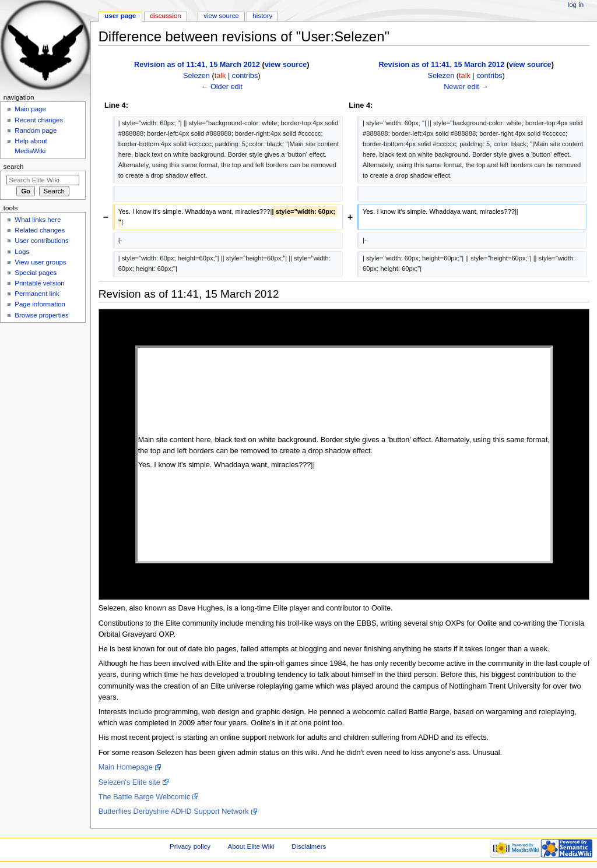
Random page (36, 130)
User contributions (41, 241)
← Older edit (222, 87)
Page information (40, 304)
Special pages (36, 273)
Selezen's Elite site (129, 782)
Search (14, 167)
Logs (22, 252)
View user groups (40, 262)
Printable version (39, 283)
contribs (245, 76)
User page (120, 16)
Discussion (165, 16)
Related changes (40, 230)
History (263, 16)
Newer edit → (466, 87)
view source (286, 65)
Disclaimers (309, 846)
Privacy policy (190, 846)
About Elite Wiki (251, 846)
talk (220, 76)
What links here (38, 220)
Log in (576, 5)
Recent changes (39, 120)
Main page (30, 109)
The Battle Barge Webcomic (145, 797)
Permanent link (37, 294)
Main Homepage (126, 767)
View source (221, 16)
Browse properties (41, 315)
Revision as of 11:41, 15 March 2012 (197, 65)
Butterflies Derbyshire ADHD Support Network (174, 811)
